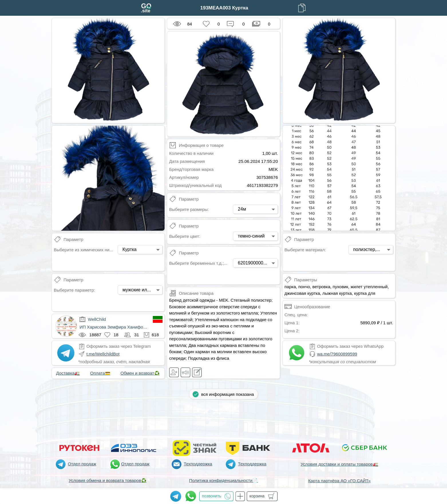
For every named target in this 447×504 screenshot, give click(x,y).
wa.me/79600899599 (337, 354)
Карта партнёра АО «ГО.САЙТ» (339, 481)
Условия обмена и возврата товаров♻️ (108, 480)
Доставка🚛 (68, 373)
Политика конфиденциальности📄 (223, 480)
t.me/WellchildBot (103, 354)
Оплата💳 (100, 373)
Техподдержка (198, 464)
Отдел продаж (82, 464)
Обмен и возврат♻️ (140, 373)
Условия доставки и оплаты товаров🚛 (339, 464)
